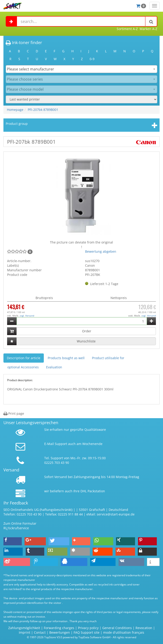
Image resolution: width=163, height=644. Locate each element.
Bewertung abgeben (101, 251)
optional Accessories (23, 367)
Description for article (24, 358)
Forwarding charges (59, 628)
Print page (14, 413)
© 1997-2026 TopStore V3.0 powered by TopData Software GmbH (69, 637)
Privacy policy (88, 628)
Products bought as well (66, 358)
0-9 (92, 59)
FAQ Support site (87, 632)
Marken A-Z (148, 29)
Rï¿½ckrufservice (16, 528)
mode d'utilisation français (124, 632)
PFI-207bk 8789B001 (43, 110)
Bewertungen (60, 632)
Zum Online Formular (20, 523)
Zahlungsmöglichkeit (24, 628)
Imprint (25, 632)
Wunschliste (86, 341)
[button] (13, 541)
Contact (40, 632)
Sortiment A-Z (127, 29)
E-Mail (49, 444)
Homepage (15, 110)
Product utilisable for (108, 358)
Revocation (144, 628)
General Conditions (117, 628)
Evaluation (54, 367)
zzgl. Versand (27, 316)
